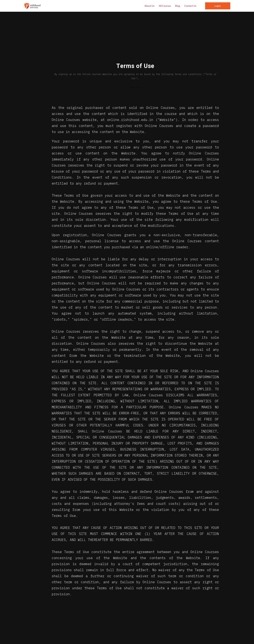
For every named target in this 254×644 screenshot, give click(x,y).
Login (218, 6)
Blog (178, 6)
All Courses (165, 6)
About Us (149, 6)
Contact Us (190, 6)
